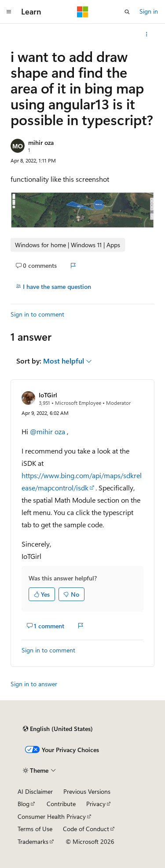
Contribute (61, 804)
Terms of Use (35, 829)
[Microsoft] (83, 12)
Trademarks (33, 841)
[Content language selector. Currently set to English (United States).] (58, 729)
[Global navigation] (9, 12)
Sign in (149, 11)
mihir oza (41, 142)
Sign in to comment (37, 314)
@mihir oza (48, 431)
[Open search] (127, 12)
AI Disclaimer (35, 791)
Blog (24, 804)
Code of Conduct (86, 829)
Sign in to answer (34, 684)
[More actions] (147, 34)
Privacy (96, 804)
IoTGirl (48, 395)
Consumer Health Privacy (52, 816)
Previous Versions (87, 791)
